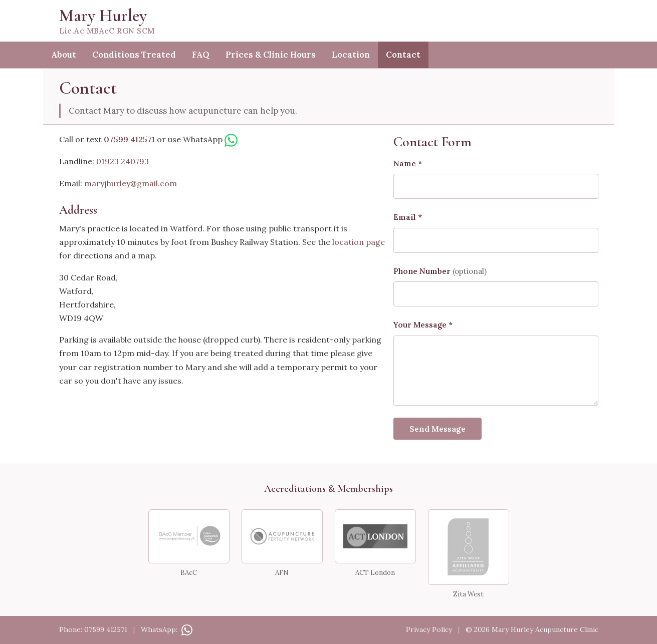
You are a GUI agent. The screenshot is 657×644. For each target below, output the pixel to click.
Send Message (437, 429)
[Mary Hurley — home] (329, 21)
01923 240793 (123, 161)
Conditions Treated (134, 55)
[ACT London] (375, 536)
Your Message (423, 325)
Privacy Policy (429, 629)
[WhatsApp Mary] (231, 139)
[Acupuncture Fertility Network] (282, 536)
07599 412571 (129, 139)
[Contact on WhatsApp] (186, 629)
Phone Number (440, 271)
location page (359, 242)
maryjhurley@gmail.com (131, 183)
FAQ (201, 55)
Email (408, 217)
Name (408, 164)
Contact (403, 55)
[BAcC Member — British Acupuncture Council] (189, 536)
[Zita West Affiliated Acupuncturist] (469, 547)
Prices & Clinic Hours (271, 55)
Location (351, 55)
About (64, 55)
